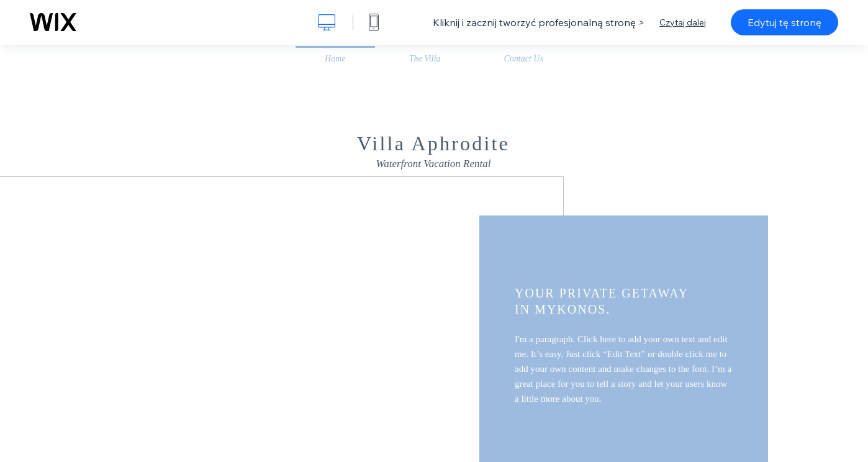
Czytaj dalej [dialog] (683, 22)
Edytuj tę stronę (784, 22)
